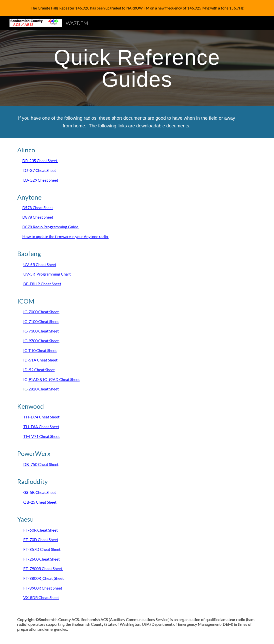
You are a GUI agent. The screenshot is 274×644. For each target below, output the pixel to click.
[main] (137, 68)
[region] (137, 8)
